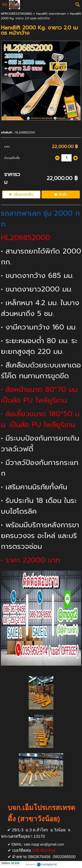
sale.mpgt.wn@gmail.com (44, 844)
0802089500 (64, 857)
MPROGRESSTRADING (17, 14)
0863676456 (39, 857)
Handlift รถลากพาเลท (51, 14)
